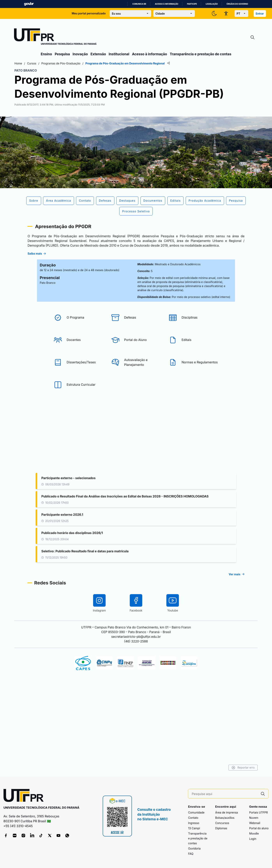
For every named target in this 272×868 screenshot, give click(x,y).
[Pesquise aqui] (225, 794)
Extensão (98, 54)
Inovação (80, 54)
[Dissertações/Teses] (79, 420)
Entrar (260, 14)
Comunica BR (139, 4)
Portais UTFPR (259, 812)
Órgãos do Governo (237, 4)
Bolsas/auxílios (225, 818)
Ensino (46, 54)
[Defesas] (136, 375)
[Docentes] (79, 397)
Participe (192, 4)
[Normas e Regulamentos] (193, 420)
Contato (193, 818)
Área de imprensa (226, 812)
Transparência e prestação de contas (200, 54)
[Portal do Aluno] (136, 397)
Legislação (212, 4)
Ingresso (194, 823)
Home (45, 63)
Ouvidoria (194, 848)
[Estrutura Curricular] (79, 442)
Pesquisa (62, 54)
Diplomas (221, 828)
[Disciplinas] (193, 375)
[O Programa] (79, 375)
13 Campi (194, 828)
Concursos (222, 823)
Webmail (255, 823)
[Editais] (193, 397)
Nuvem (254, 818)
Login (253, 839)
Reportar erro (216, 768)
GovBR (29, 4)
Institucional (119, 54)
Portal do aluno (259, 828)
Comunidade (196, 812)
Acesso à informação (167, 4)
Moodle (254, 833)
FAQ (191, 854)
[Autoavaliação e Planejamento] (136, 420)
